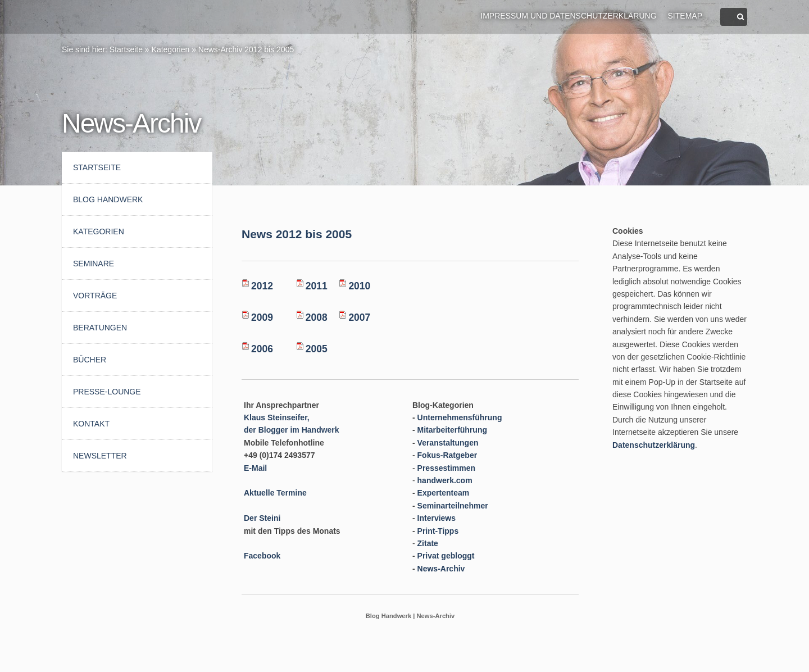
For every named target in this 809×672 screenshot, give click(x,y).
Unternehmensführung (460, 417)
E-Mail (255, 468)
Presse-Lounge (107, 392)
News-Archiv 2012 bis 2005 (246, 49)
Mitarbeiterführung (452, 430)
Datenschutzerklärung (654, 445)
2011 (317, 286)
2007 (359, 317)
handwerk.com (445, 480)
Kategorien (171, 49)
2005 (317, 349)
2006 (262, 349)
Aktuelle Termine (275, 493)
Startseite (126, 49)
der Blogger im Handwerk (292, 430)
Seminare (94, 264)
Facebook (262, 556)
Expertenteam (444, 493)
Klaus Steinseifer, (277, 417)
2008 (317, 317)
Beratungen (100, 328)
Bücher (90, 360)
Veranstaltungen (448, 443)
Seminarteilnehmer (453, 506)
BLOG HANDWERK (108, 199)
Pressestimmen (447, 468)
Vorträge (95, 296)
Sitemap (685, 16)
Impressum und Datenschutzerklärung (568, 16)
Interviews (437, 518)
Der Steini (262, 518)
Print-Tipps (438, 531)
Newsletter (100, 456)
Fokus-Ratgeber (447, 455)
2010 (359, 286)
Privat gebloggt (446, 556)
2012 (262, 286)
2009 (262, 317)
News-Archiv (441, 569)
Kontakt (91, 424)
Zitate (428, 543)
